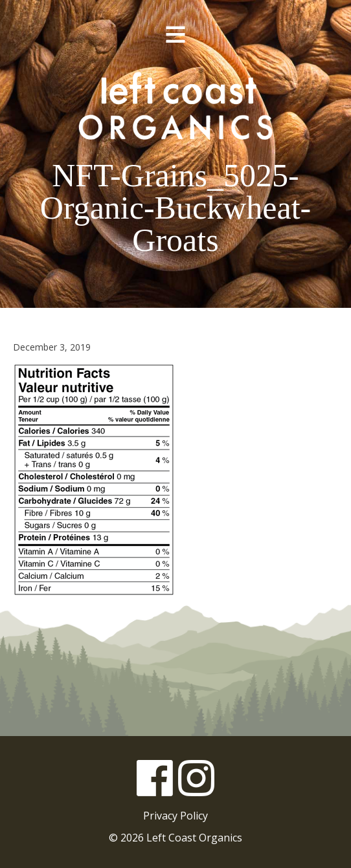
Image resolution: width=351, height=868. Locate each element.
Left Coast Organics (175, 105)
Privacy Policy (175, 816)
